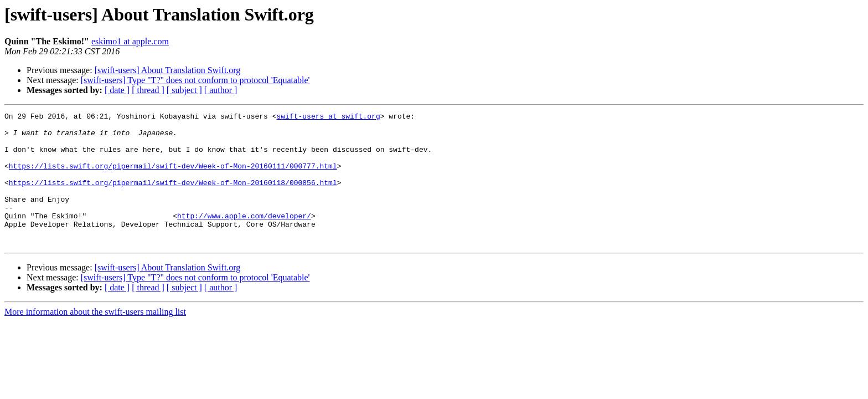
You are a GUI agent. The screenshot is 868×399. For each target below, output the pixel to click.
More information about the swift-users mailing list (95, 338)
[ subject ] (184, 90)
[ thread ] (148, 90)
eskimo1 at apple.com (130, 41)
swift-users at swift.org (328, 117)
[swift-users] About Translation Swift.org (168, 70)
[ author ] (221, 90)
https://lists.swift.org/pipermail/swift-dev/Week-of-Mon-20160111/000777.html (173, 177)
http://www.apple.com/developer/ (244, 237)
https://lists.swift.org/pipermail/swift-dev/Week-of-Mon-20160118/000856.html (173, 197)
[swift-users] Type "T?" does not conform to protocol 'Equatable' (195, 80)
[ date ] (117, 90)
